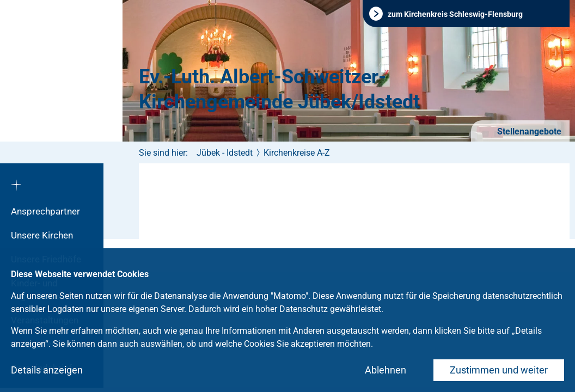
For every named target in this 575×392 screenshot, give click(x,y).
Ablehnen (386, 370)
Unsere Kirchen (42, 235)
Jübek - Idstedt (225, 153)
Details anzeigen (47, 370)
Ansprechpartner (45, 211)
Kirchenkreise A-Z (297, 153)
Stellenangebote (528, 131)
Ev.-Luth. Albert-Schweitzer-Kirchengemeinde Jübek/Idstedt (279, 89)
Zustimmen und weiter (499, 370)
